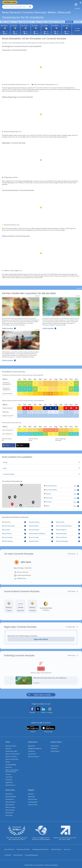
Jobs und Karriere (9, 847)
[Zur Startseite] (10, 2)
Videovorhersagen (11, 743)
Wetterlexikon (9, 810)
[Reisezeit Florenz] (14, 531)
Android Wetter (55, 749)
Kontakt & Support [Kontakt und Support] (56, 847)
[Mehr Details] (73, 551)
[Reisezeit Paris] (14, 520)
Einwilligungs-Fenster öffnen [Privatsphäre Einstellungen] (41, 847)
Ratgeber (31, 788)
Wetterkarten (33, 740)
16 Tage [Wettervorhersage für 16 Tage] (42, 19)
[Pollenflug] (76, 2)
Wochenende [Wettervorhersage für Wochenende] (26, 19)
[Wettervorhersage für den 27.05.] (26, 27)
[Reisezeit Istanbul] (41, 527)
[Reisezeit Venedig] (14, 535)
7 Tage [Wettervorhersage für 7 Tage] (35, 19)
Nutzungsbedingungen (31, 853)
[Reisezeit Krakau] (41, 539)
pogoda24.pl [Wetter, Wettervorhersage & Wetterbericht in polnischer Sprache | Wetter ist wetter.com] (9, 780)
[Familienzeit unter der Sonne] (60, 311)
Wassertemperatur (34, 754)
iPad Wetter (54, 746)
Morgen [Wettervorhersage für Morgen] (10, 19)
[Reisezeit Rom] (14, 527)
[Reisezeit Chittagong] (68, 539)
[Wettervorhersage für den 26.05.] (15, 27)
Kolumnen (8, 746)
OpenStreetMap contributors (33, 504)
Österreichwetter (10, 800)
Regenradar (31, 743)
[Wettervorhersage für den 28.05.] (36, 27)
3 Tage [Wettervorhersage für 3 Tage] (17, 19)
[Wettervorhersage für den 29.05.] (46, 27)
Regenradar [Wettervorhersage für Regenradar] (51, 19)
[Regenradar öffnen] (41, 637)
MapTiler (22, 504)
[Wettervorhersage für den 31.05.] (67, 27)
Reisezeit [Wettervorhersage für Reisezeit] (69, 19)
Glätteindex (31, 794)
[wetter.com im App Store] (48, 727)
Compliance (8, 853)
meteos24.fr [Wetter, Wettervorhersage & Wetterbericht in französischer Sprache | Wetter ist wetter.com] (9, 775)
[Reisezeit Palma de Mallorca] (41, 531)
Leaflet (16, 504)
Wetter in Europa (10, 805)
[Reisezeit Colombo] (68, 535)
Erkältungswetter (33, 800)
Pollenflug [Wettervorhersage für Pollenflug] (60, 19)
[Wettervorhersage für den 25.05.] (5, 27)
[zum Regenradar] (72, 624)
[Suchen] (48, 2)
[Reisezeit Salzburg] (14, 539)
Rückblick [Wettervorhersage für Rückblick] (78, 19)
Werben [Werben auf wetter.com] (8, 759)
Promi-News (9, 813)
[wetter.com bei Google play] (33, 727)
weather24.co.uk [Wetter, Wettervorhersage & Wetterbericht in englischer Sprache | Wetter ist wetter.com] (10, 783)
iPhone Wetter (55, 743)
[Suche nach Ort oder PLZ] (35, 2)
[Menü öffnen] (80, 2)
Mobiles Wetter (56, 740)
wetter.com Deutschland (12, 751)
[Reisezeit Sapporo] (68, 527)
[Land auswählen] (41, 466)
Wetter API (9, 765)
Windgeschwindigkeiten (35, 746)
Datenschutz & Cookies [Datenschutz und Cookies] (23, 847)
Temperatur (32, 749)
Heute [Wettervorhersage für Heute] (3, 19)
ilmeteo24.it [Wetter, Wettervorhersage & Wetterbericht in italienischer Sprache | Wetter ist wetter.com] (9, 777)
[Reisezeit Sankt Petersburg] (68, 524)
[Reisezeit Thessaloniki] (14, 524)
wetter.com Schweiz (11, 754)
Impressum (67, 847)
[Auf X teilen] (23, 443)
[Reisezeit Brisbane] (68, 531)
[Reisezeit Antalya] (41, 535)
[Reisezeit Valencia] (41, 520)
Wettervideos (10, 788)
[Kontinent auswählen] (41, 460)
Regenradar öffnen (41, 637)
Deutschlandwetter (11, 794)
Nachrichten (9, 792)
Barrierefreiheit (18, 853)
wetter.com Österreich (12, 757)
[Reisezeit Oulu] (68, 520)
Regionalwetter (10, 802)
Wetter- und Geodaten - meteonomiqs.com (12, 768)
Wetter (8, 740)
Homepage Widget (11, 762)
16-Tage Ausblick (77, 27)
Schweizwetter (10, 797)
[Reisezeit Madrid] (41, 524)
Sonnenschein (32, 751)
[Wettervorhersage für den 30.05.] (56, 27)
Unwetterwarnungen (11, 749)
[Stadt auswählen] (41, 472)
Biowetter (31, 792)
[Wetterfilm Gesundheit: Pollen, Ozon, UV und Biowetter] (41, 678)
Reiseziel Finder (33, 797)
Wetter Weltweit (10, 808)
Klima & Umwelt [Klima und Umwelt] (33, 802)
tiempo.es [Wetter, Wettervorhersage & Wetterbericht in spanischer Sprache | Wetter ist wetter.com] (8, 772)
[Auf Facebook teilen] (9, 443)
